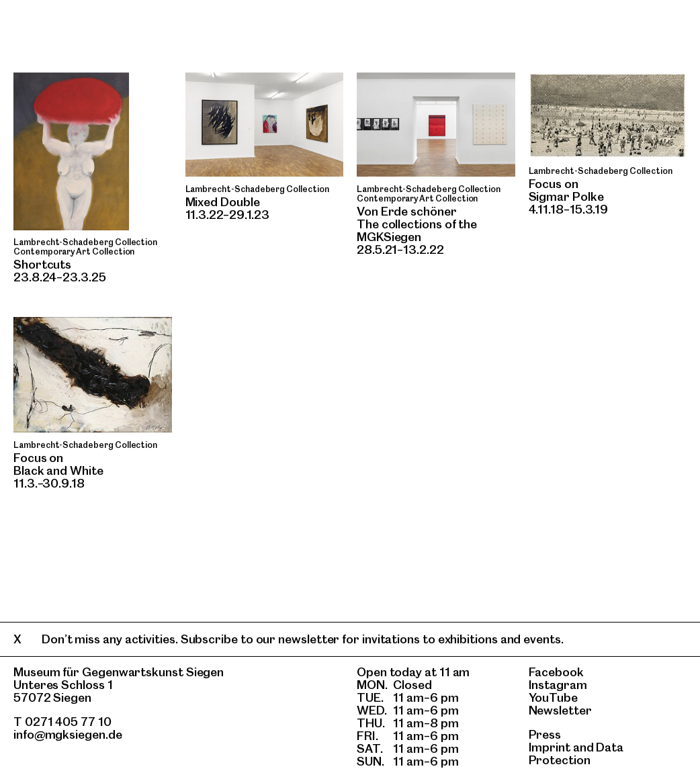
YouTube (553, 697)
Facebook (556, 672)
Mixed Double (223, 202)
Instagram (558, 685)
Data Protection (576, 753)
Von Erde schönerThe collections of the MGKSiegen (417, 224)
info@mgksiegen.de (68, 734)
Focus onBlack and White (58, 464)
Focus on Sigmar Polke (566, 190)
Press (545, 734)
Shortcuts (42, 264)
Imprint (550, 747)
